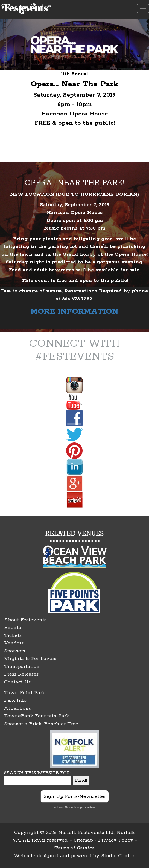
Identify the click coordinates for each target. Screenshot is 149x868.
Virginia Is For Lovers (30, 659)
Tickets (13, 635)
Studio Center (118, 856)
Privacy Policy (116, 840)
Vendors (14, 643)
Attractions (17, 708)
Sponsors (15, 651)
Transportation (22, 667)
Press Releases (21, 674)
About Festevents (25, 620)
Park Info (15, 700)
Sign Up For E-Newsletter (75, 796)
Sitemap (83, 840)
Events (12, 628)
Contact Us (17, 682)
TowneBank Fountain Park (37, 716)
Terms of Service (74, 848)
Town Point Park (25, 693)
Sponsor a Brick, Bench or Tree (41, 724)
